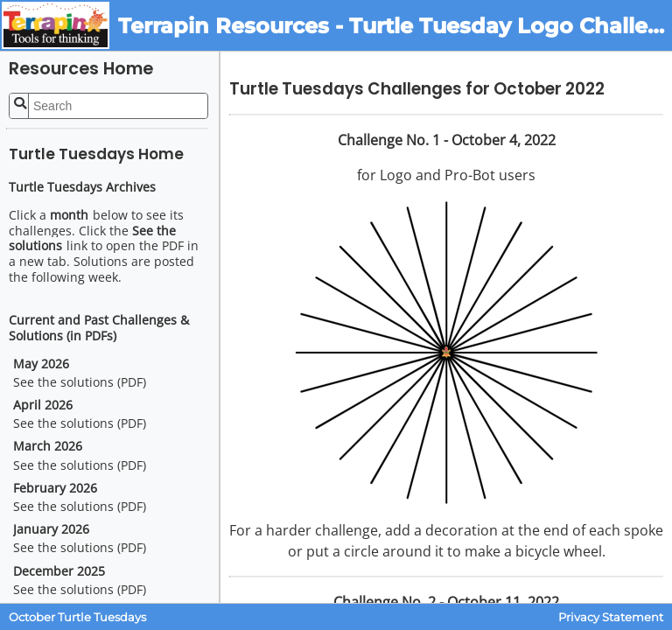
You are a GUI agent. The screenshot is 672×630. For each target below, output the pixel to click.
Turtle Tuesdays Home (96, 154)
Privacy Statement (611, 617)
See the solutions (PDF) (80, 382)
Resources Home (81, 69)
